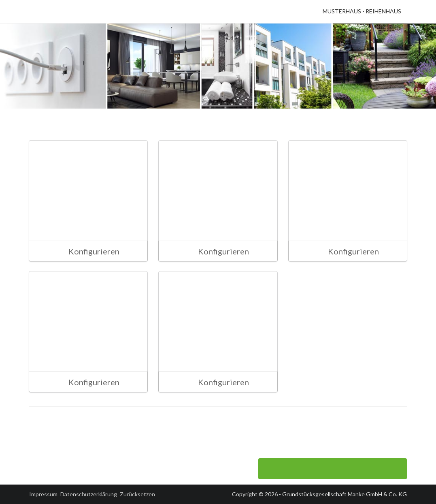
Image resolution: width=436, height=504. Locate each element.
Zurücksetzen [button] (137, 494)
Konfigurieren (87, 251)
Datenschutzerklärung (89, 494)
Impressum (43, 494)
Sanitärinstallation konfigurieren (333, 469)
